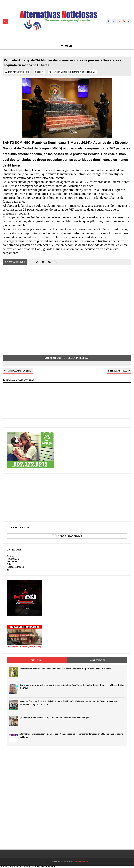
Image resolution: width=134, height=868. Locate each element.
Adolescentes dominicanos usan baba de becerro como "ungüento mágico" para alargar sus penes (65, 669)
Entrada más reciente (19, 371)
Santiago (11, 556)
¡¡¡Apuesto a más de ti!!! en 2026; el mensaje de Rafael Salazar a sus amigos (54, 718)
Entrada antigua (117, 371)
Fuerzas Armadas (15, 567)
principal (91, 72)
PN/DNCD (12, 562)
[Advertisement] (67, 308)
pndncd (83, 72)
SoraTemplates (81, 862)
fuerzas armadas (71, 72)
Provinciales (13, 559)
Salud (9, 564)
